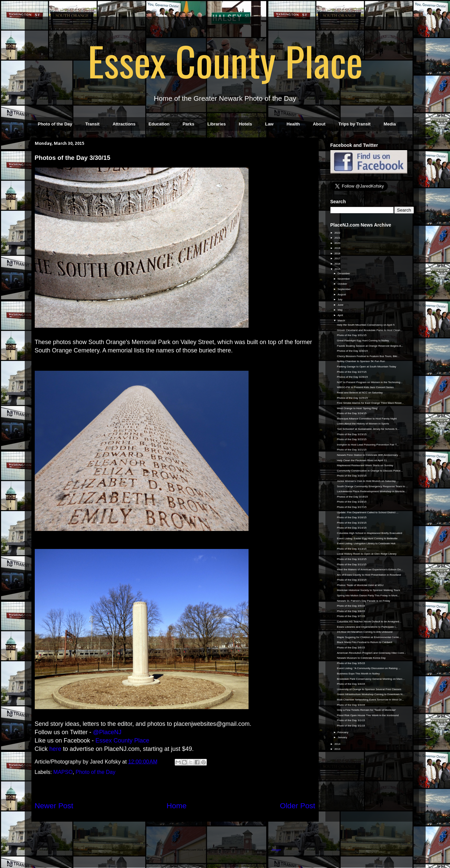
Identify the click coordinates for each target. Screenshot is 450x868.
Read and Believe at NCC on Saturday (360, 393)
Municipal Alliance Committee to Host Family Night (367, 419)
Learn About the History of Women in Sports (363, 424)
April (340, 315)
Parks (188, 124)
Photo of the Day (55, 124)
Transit (92, 124)
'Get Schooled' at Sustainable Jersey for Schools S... (368, 429)
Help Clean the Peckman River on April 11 (362, 460)
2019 (338, 248)
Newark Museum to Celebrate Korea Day (361, 658)
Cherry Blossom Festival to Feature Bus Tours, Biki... (368, 356)
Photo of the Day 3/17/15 (352, 507)
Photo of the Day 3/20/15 (352, 476)
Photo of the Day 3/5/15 (351, 663)
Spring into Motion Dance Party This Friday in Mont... (368, 596)
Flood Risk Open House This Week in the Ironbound (368, 715)
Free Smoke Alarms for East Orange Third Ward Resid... (370, 403)
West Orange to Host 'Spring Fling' (357, 408)
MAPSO (63, 772)
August (342, 295)
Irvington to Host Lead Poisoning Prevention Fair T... (368, 445)
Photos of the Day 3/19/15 (352, 497)
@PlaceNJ (107, 732)
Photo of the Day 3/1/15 (351, 726)
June (341, 305)
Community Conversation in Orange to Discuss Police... (370, 471)
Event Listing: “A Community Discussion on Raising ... (368, 668)
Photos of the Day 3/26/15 (352, 377)
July (340, 300)
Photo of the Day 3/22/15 (352, 439)
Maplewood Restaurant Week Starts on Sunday (365, 465)
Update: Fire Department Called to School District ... (367, 512)
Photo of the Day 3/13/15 (352, 549)
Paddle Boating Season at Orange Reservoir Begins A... (370, 346)
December (344, 273)
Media (390, 124)
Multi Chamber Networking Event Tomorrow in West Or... (370, 700)
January (343, 737)
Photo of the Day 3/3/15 (351, 705)
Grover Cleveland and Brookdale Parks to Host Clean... (369, 330)
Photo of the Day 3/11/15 (352, 564)
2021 (338, 238)
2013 (338, 749)
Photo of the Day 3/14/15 (352, 528)
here (55, 749)
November (344, 279)
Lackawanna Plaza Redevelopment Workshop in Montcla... (372, 491)
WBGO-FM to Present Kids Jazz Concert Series (365, 387)
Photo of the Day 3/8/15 (351, 611)
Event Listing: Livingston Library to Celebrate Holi (366, 543)
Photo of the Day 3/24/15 (352, 413)
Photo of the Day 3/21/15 (352, 450)
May (340, 310)
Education (159, 124)
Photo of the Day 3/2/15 (351, 720)
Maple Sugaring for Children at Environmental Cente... (369, 637)
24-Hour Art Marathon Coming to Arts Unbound (364, 632)
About (319, 124)
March (341, 321)
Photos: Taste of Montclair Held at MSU (360, 585)
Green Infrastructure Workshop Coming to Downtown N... (371, 694)
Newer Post (54, 806)
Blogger (276, 850)
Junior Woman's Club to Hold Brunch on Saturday (366, 481)
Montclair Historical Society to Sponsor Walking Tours (368, 590)
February (343, 732)
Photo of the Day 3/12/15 (352, 559)
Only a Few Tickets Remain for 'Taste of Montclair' (366, 710)
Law (269, 124)
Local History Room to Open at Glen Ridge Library (366, 554)
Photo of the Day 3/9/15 (351, 606)
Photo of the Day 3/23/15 (352, 434)
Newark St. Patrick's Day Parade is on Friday (363, 601)
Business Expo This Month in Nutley (358, 674)
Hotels (246, 124)
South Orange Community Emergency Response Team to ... (372, 486)
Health (293, 124)
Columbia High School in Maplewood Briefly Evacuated (369, 533)
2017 (338, 258)
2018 (338, 253)
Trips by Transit (354, 124)
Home (177, 806)
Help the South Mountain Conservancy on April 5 (366, 325)
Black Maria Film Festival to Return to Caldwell (364, 642)
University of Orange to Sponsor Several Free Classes (369, 689)
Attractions (124, 124)
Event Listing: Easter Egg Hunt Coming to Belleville (367, 538)
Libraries (217, 124)
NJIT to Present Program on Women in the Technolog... (369, 382)
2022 (338, 233)
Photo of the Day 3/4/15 (351, 684)
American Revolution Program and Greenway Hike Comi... (371, 653)
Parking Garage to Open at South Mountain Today (366, 367)
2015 (338, 269)
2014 (338, 744)
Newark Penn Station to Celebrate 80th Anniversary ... (369, 455)
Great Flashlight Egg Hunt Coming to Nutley (363, 341)
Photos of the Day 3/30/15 (352, 351)
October (343, 284)
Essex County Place (225, 60)
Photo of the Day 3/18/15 (352, 502)
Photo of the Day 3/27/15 (352, 372)
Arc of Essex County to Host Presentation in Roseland (369, 575)
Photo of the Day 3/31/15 (352, 335)
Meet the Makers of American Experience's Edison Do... (370, 569)
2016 (338, 264)
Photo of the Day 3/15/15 (352, 523)
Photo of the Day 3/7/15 (351, 616)
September (344, 289)
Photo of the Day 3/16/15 (352, 517)
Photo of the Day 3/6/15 (351, 648)
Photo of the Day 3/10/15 (352, 580)
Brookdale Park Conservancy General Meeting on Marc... (371, 679)
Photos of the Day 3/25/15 (352, 398)
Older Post (298, 806)
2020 (338, 243)
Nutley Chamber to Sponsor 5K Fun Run (361, 361)
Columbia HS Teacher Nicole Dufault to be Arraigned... (369, 622)
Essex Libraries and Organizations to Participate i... (367, 627)
